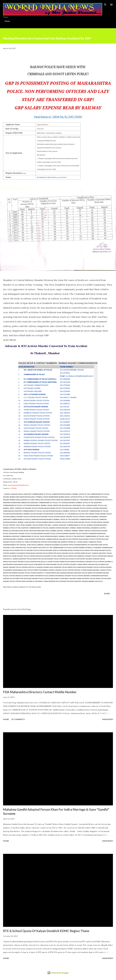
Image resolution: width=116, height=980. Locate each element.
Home (7, 21)
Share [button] (107, 594)
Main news (108, 719)
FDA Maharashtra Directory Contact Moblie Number (40, 692)
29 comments (18, 719)
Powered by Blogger (58, 973)
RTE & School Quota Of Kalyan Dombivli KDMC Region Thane (46, 931)
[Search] (105, 5)
